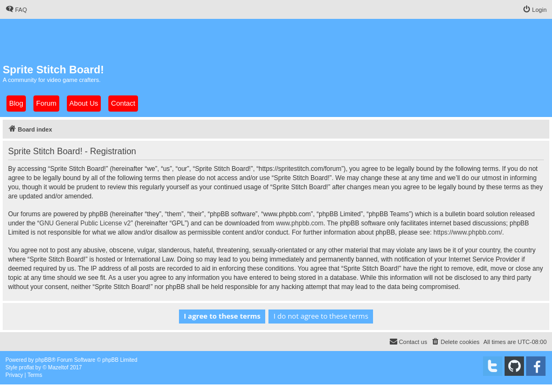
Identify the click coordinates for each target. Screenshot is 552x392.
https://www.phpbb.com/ (468, 232)
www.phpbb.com (300, 223)
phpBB (44, 360)
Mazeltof (58, 367)
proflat (26, 367)
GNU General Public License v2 (85, 223)
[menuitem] (16, 10)
